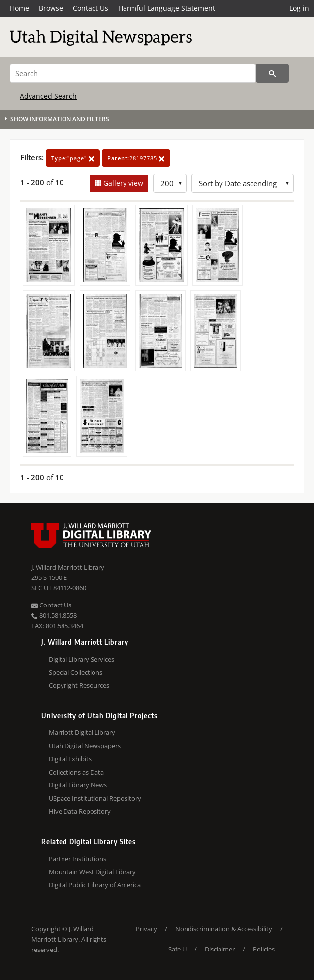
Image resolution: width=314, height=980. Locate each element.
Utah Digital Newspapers (85, 746)
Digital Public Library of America (95, 885)
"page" (73, 158)
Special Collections (76, 672)
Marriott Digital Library (82, 732)
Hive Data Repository (80, 811)
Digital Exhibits (70, 759)
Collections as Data (76, 772)
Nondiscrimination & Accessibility (224, 929)
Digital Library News (78, 785)
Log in (299, 8)
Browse (51, 8)
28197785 (136, 158)
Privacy (146, 929)
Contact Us (91, 8)
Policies (264, 949)
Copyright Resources (79, 685)
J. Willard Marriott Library (68, 567)
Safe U (177, 949)
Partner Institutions (78, 859)
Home (19, 8)
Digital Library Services (81, 659)
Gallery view (122, 183)
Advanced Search (48, 96)
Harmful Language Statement (167, 8)
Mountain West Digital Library (92, 872)
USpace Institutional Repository (95, 798)
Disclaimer (220, 949)
